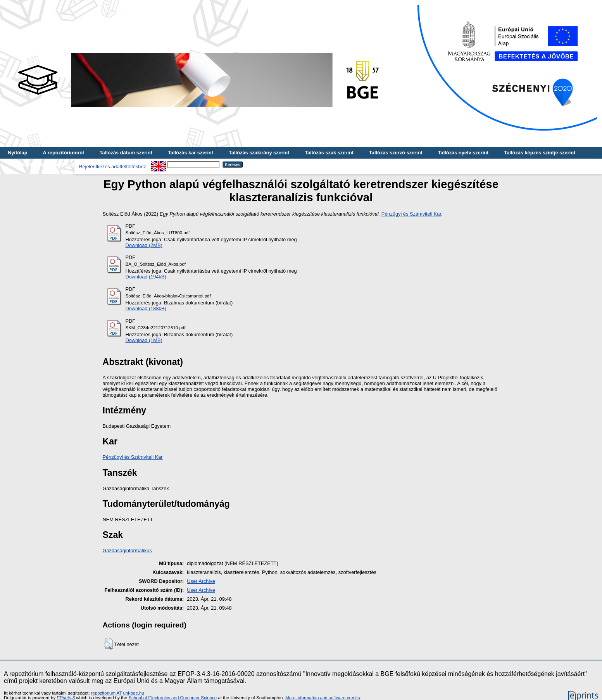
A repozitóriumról (63, 153)
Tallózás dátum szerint (126, 153)
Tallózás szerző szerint (396, 153)
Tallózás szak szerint (329, 153)
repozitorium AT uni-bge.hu (118, 693)
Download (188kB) (146, 309)
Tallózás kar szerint (191, 153)
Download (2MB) (144, 245)
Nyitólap (17, 153)
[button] (108, 644)
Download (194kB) (146, 277)
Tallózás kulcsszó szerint (37, 164)
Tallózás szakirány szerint (259, 153)
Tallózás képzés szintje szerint (540, 153)
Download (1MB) (144, 340)
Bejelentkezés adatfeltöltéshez (113, 167)
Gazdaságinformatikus (127, 550)
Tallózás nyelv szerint (463, 153)
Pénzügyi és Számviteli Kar (411, 214)
